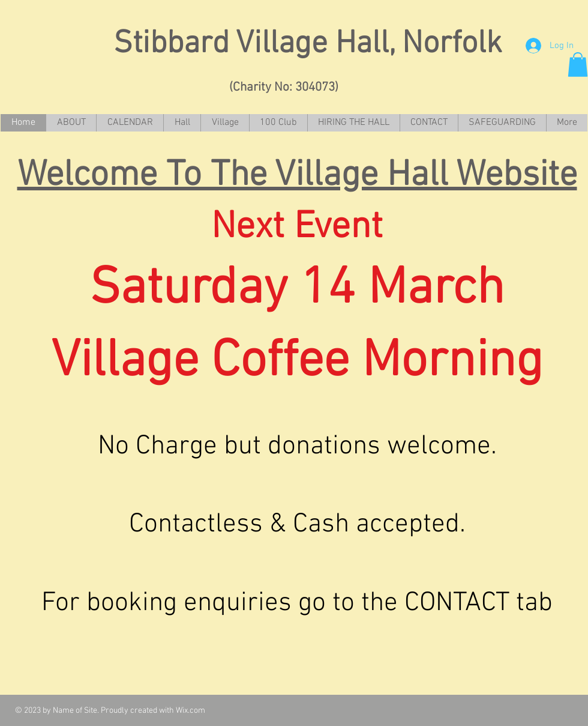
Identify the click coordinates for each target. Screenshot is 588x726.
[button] (578, 65)
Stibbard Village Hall (235, 44)
